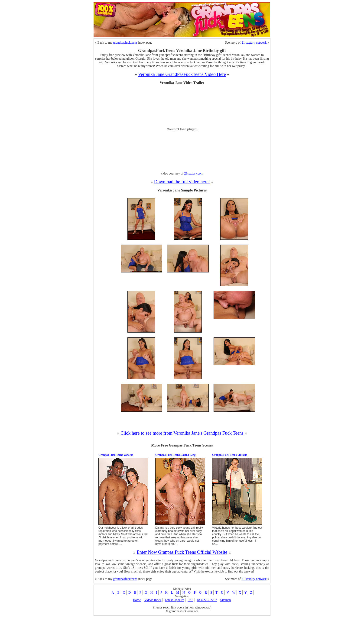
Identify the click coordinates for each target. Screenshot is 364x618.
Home (137, 600)
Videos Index (153, 600)
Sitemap (226, 600)
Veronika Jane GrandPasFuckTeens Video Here (182, 74)
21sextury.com (194, 173)
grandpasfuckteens (125, 43)
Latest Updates (175, 600)
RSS (190, 600)
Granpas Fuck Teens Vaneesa (116, 455)
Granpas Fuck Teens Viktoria (230, 455)
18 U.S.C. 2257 (207, 600)
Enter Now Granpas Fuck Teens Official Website (182, 552)
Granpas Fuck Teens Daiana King (175, 455)
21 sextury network (254, 43)
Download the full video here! (182, 182)
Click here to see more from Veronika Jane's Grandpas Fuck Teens (182, 433)
